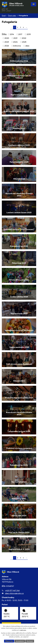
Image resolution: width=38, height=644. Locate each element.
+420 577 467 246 (12, 591)
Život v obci (12, 16)
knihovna (17, 46)
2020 (7, 38)
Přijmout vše (9, 641)
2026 (7, 46)
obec (27, 46)
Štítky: (4, 34)
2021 (15, 38)
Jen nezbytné (20, 641)
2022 (24, 38)
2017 (20, 34)
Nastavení (30, 641)
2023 (7, 42)
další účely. (23, 630)
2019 (29, 34)
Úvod (4, 16)
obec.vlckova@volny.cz (14, 593)
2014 (12, 34)
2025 (24, 42)
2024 (15, 42)
